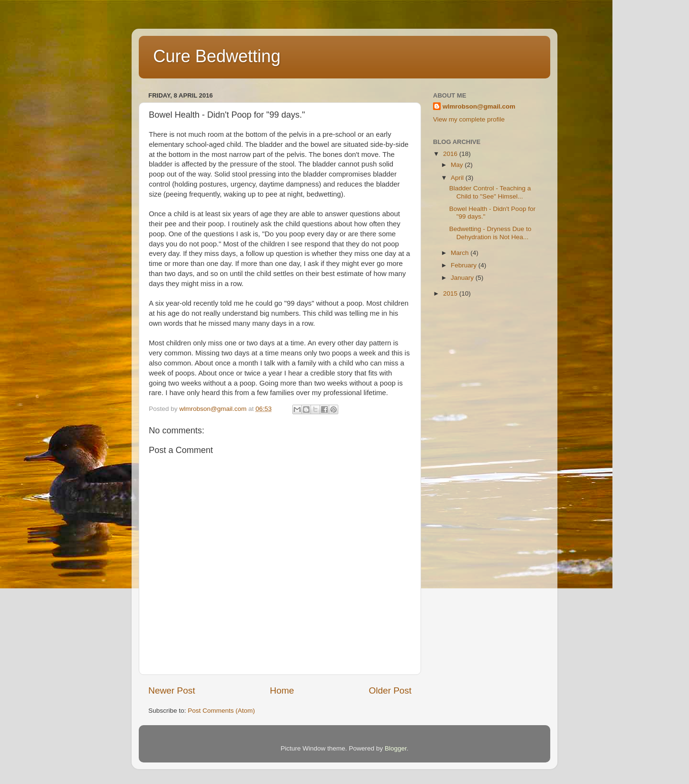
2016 (451, 154)
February (465, 265)
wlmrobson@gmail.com (479, 106)
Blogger (396, 748)
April (458, 178)
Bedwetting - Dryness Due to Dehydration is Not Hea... (490, 233)
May (458, 165)
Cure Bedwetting (217, 56)
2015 (451, 293)
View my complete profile (469, 119)
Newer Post (172, 690)
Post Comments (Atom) (222, 711)
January (463, 278)
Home (282, 690)
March (461, 253)
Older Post (390, 690)
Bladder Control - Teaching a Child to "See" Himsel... (490, 192)
